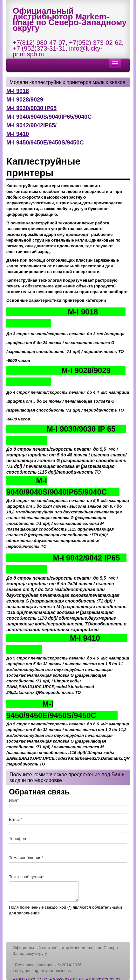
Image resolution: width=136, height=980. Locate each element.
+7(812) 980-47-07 (39, 43)
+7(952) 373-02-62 (95, 43)
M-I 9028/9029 (25, 100)
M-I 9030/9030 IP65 (31, 108)
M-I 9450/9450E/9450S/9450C (45, 143)
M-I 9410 (18, 134)
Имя (14, 800)
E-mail (16, 819)
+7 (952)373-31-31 (39, 48)
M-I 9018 (18, 91)
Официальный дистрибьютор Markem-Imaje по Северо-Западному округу (70, 19)
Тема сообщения (26, 858)
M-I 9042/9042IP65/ (31, 125)
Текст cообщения (26, 877)
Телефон (17, 839)
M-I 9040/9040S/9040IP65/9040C (49, 117)
